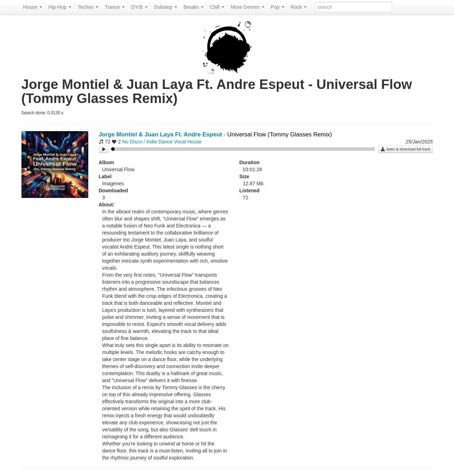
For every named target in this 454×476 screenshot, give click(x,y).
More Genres (248, 7)
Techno (88, 7)
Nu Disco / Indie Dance (147, 142)
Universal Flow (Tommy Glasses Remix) (279, 134)
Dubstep (166, 7)
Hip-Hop (60, 7)
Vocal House (188, 142)
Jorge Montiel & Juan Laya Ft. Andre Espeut (161, 134)
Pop (278, 7)
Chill (217, 7)
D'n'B (139, 7)
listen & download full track (405, 149)
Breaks (194, 7)
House (33, 7)
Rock (299, 7)
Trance (115, 7)
